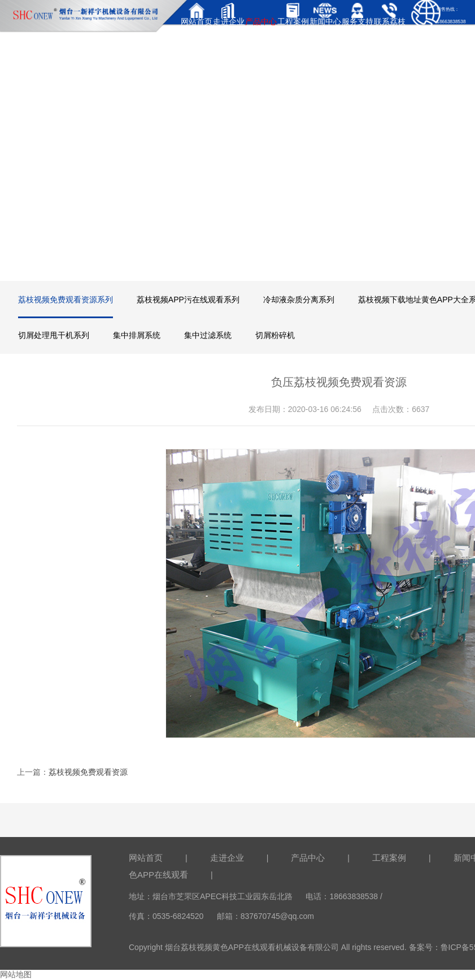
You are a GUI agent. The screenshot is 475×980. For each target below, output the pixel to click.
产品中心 (308, 858)
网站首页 (146, 858)
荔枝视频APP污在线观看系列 (188, 300)
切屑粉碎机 (275, 335)
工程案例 (389, 858)
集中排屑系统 (137, 335)
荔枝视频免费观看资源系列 (66, 300)
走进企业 (227, 858)
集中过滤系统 (208, 335)
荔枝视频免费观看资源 (88, 772)
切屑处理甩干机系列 (54, 335)
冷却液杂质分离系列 (299, 300)
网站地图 (16, 974)
